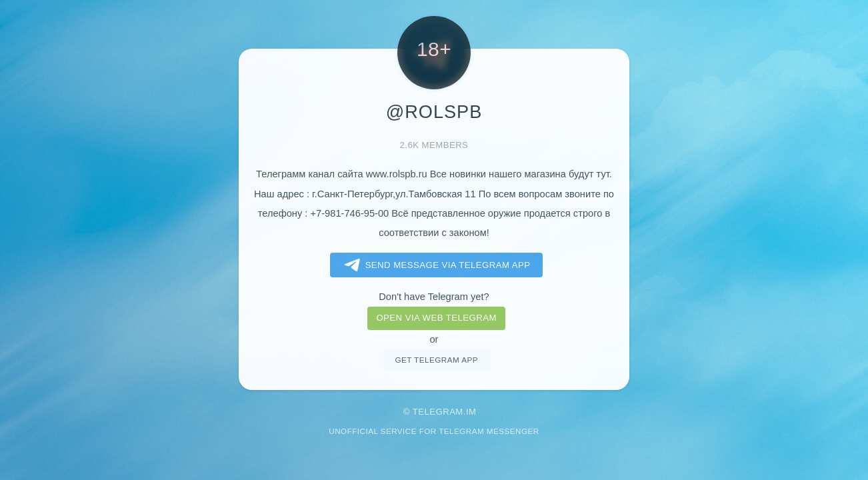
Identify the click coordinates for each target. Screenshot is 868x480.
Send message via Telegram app (435, 265)
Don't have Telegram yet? (434, 297)
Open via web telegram (436, 318)
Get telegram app (436, 360)
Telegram (438, 412)
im (471, 412)
